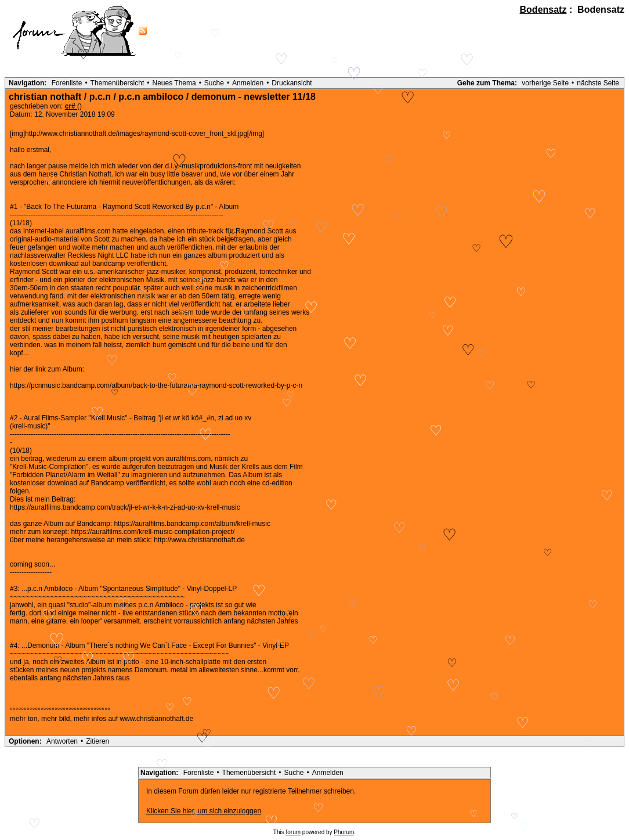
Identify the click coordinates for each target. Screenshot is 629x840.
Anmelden (248, 83)
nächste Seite (598, 83)
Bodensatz (543, 10)
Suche (214, 83)
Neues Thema (174, 83)
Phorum (344, 832)
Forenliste (67, 83)
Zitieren (97, 741)
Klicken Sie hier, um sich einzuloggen (204, 811)
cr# (71, 106)
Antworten (62, 741)
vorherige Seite (545, 83)
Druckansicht (292, 83)
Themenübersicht (118, 83)
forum (294, 832)
